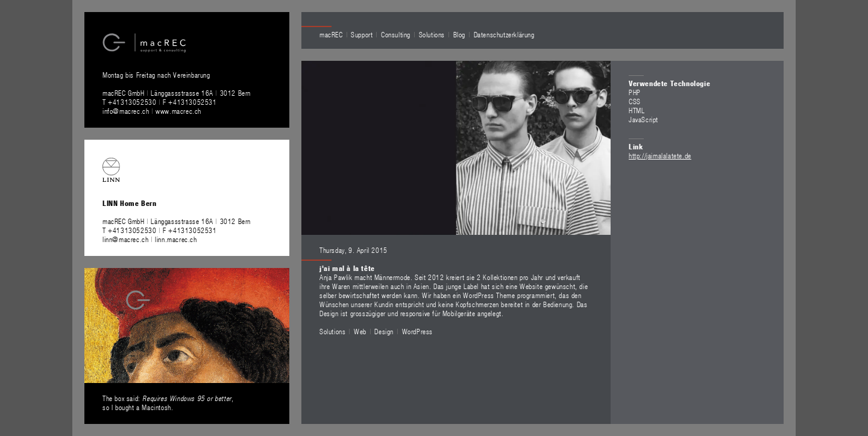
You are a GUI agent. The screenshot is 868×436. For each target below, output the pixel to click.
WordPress (417, 331)
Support (362, 34)
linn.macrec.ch (176, 239)
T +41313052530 (131, 102)
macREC (331, 34)
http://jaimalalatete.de (660, 155)
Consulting (396, 34)
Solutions (432, 34)
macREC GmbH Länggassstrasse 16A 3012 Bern (177, 93)
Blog (459, 34)
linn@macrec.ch (125, 239)
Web (360, 331)
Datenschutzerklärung (504, 34)
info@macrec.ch (126, 111)
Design (384, 331)
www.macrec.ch (178, 111)
